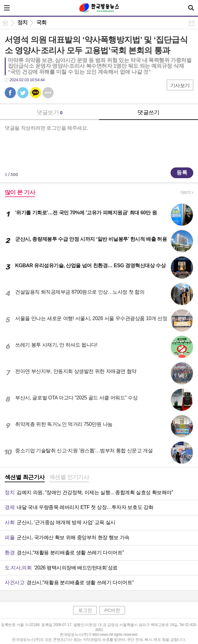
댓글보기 (49, 112)
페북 (10, 93)
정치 (23, 23)
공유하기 (192, 23)
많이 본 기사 (20, 192)
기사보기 (180, 85)
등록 (182, 173)
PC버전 (112, 610)
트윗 (23, 93)
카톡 (35, 93)
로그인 (85, 610)
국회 (41, 23)
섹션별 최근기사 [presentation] (25, 477)
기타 (48, 93)
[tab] (25, 478)
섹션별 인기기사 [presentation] (69, 477)
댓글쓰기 (148, 112)
